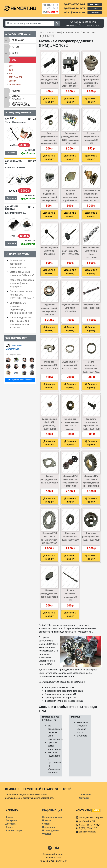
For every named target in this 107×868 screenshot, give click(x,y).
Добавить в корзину (49, 100)
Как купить (95, 4)
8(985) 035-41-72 (74, 8)
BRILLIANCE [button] (18, 40)
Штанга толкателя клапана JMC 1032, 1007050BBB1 (70, 597)
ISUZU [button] (15, 53)
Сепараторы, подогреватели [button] (21, 104)
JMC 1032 (91, 33)
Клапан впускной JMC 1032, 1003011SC (49, 251)
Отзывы (47, 834)
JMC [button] (14, 60)
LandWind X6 (15, 84)
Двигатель (49, 36)
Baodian (12, 81)
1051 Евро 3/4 (15, 77)
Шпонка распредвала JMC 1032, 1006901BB (49, 594)
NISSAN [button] (16, 91)
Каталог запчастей (50, 33)
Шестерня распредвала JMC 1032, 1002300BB (91, 537)
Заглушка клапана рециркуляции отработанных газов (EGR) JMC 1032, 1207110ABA (70, 200)
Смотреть (11, 153)
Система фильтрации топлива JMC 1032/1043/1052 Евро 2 (22, 295)
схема (96, 810)
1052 (11, 74)
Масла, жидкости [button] (18, 97)
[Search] (30, 23)
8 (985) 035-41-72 (88, 828)
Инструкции (48, 827)
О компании (85, 795)
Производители (50, 830)
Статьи (46, 824)
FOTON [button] (15, 47)
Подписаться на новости (20, 380)
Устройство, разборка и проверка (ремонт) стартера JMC (22, 283)
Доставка (95, 8)
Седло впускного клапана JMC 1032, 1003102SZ (70, 365)
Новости (47, 820)
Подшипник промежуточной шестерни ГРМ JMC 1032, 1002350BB (49, 311)
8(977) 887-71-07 (74, 4)
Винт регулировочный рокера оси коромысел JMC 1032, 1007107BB (49, 140)
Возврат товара (14, 830)
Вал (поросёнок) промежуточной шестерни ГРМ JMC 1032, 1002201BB (91, 83)
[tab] (20, 40)
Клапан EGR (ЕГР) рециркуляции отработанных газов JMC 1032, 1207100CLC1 (91, 197)
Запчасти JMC (73, 33)
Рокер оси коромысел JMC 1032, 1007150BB (49, 365)
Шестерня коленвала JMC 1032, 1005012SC (70, 537)
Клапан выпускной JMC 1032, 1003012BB (70, 251)
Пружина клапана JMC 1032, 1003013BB (70, 308)
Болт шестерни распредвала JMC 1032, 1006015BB (49, 80)
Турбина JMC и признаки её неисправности (18, 264)
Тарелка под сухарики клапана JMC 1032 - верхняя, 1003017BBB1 (70, 426)
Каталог (10, 817)
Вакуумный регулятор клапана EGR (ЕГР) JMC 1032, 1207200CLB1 (70, 83)
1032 (11, 66)
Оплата (9, 827)
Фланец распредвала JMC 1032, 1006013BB (49, 479)
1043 (11, 70)
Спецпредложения (52, 817)
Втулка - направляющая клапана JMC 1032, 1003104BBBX (91, 140)
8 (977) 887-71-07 (89, 825)
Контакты (95, 13)
